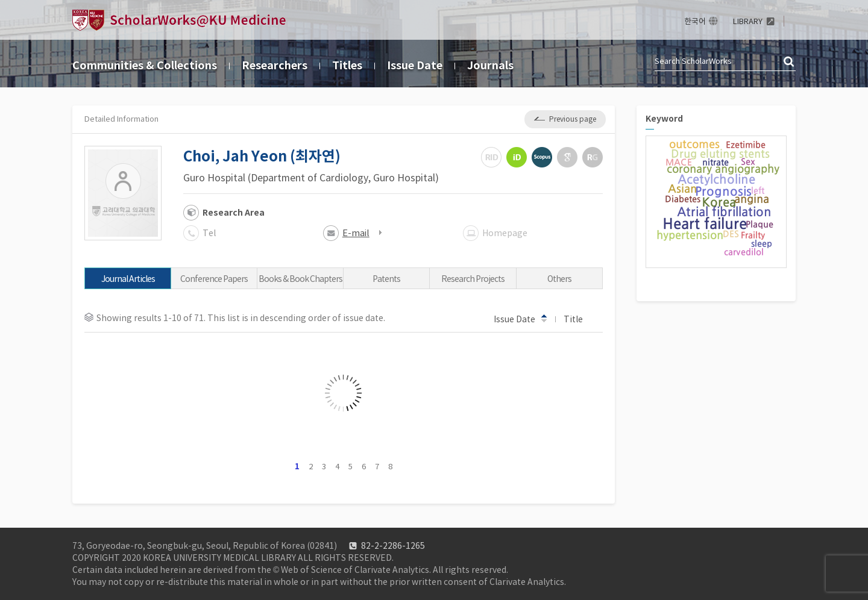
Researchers (275, 65)
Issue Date (415, 65)
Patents (386, 279)
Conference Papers (214, 279)
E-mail (356, 233)
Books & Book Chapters (300, 279)
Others (559, 279)
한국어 (695, 21)
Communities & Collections (145, 65)
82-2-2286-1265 (393, 546)
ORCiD (517, 157)
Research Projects (473, 279)
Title (579, 319)
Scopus (542, 157)
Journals (490, 65)
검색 (790, 62)
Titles (347, 65)
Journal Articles (128, 279)
